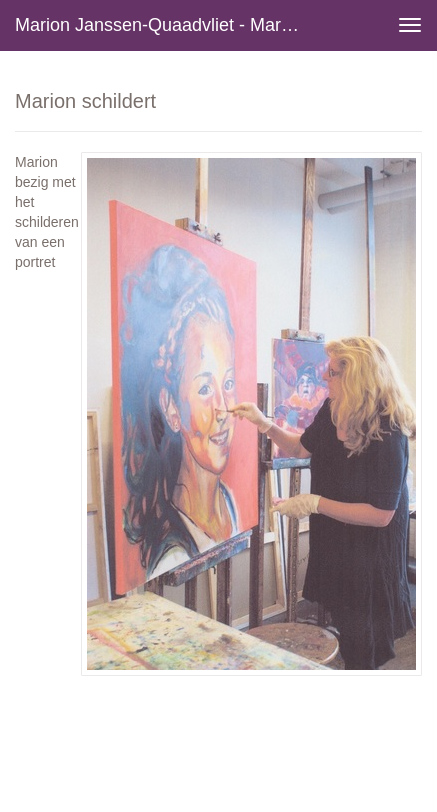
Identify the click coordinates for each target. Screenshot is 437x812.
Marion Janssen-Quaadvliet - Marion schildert (166, 25)
